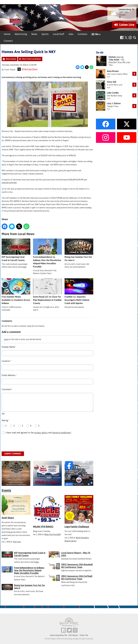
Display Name (9, 347)
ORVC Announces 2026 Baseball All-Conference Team (77, 566)
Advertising (21, 34)
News (34, 34)
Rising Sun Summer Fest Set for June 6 (79, 250)
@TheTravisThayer (28, 69)
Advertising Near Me (59, 635)
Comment (7, 389)
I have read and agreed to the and (39, 432)
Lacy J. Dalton (114, 103)
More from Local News (32, 59)
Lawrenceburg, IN (126, 9)
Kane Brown (113, 71)
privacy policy (41, 432)
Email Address (9, 375)
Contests (82, 34)
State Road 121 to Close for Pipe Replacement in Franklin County (47, 291)
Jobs (71, 34)
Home (7, 34)
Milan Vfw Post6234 (52, 534)
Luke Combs (113, 93)
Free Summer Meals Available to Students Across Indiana (16, 291)
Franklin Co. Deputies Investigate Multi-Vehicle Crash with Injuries (79, 291)
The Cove (17, 542)
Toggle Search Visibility (135, 38)
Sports (45, 34)
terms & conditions (61, 432)
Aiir (77, 639)
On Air (95, 34)
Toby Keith (114, 60)
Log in (6, 339)
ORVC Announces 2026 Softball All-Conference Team (77, 577)
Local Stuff (58, 34)
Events (6, 490)
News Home (11, 59)
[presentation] (22, 443)
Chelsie (112, 57)
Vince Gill (112, 82)
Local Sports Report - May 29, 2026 (76, 554)
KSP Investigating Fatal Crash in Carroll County (16, 250)
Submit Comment (13, 454)
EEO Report (73, 635)
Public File (84, 635)
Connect (8, 41)
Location (6, 361)
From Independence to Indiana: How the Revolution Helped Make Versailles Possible (47, 253)
